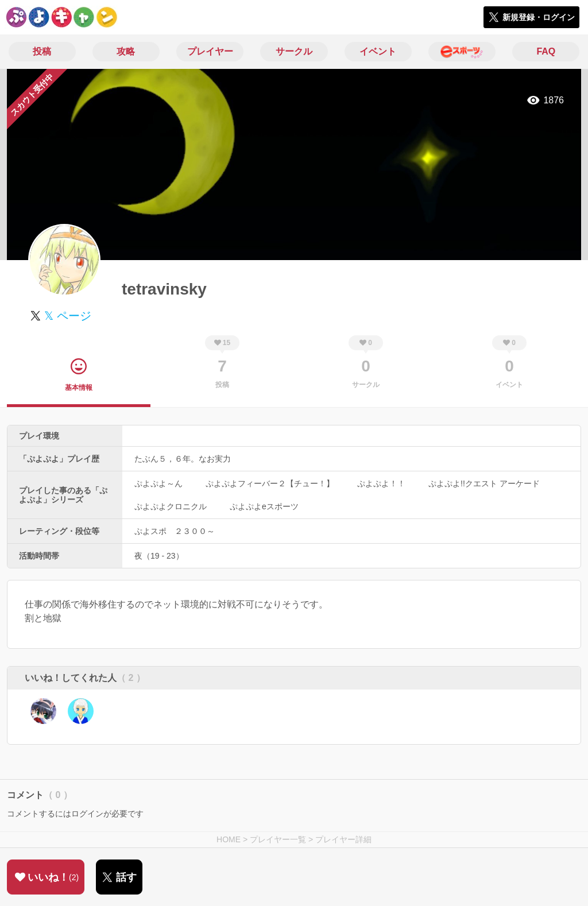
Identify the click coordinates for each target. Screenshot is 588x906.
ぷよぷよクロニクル (171, 506)
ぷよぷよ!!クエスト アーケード (484, 483)
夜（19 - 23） (159, 556)
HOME (229, 839)
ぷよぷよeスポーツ (264, 506)
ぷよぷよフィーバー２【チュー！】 (270, 483)
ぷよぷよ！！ (381, 483)
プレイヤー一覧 (278, 839)
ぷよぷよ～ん (158, 483)
